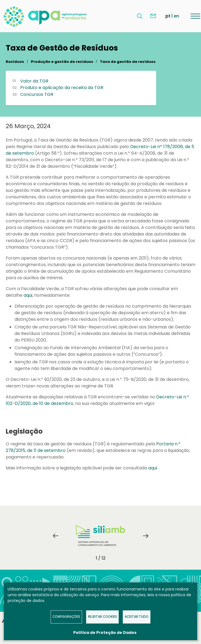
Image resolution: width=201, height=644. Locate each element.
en (176, 16)
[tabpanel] (101, 536)
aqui (28, 295)
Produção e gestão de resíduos (62, 62)
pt (168, 16)
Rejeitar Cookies (103, 617)
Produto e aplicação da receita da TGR (62, 88)
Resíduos (15, 62)
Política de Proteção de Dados (105, 633)
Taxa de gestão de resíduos (128, 62)
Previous (56, 536)
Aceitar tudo (137, 617)
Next (146, 536)
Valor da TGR (34, 81)
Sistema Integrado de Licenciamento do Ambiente (100, 536)
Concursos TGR (37, 94)
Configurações (66, 617)
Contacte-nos (153, 16)
